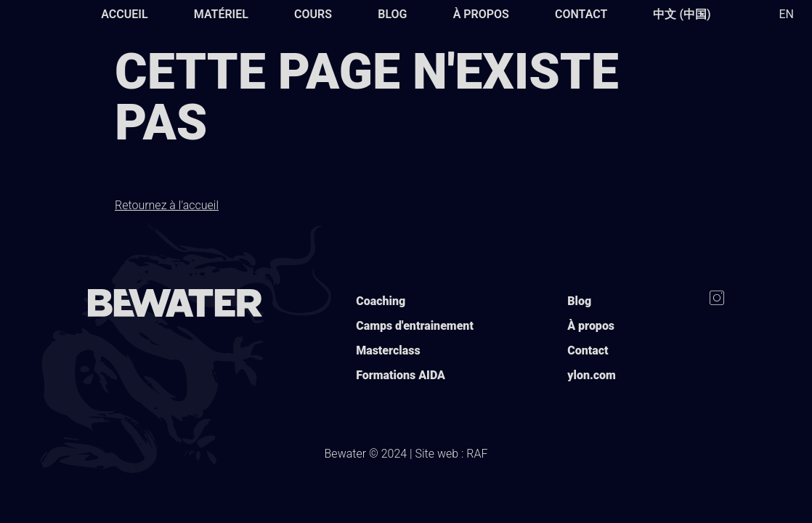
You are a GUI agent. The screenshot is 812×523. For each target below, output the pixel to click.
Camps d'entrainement (415, 326)
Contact (581, 14)
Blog (392, 14)
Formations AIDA (401, 375)
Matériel (221, 14)
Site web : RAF (452, 454)
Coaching (381, 301)
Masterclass (388, 350)
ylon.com (592, 375)
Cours (313, 14)
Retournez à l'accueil (167, 205)
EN (786, 14)
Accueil (124, 14)
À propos (481, 14)
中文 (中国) (682, 14)
